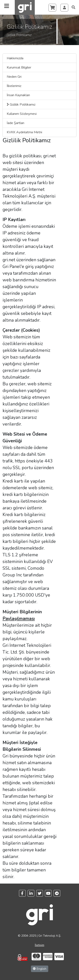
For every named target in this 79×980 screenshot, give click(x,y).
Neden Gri (14, 77)
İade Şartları (15, 123)
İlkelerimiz (14, 86)
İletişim (39, 945)
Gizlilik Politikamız (21, 105)
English (40, 969)
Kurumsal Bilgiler (19, 67)
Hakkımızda (15, 58)
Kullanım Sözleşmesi (22, 114)
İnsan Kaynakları (18, 95)
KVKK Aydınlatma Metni (24, 132)
